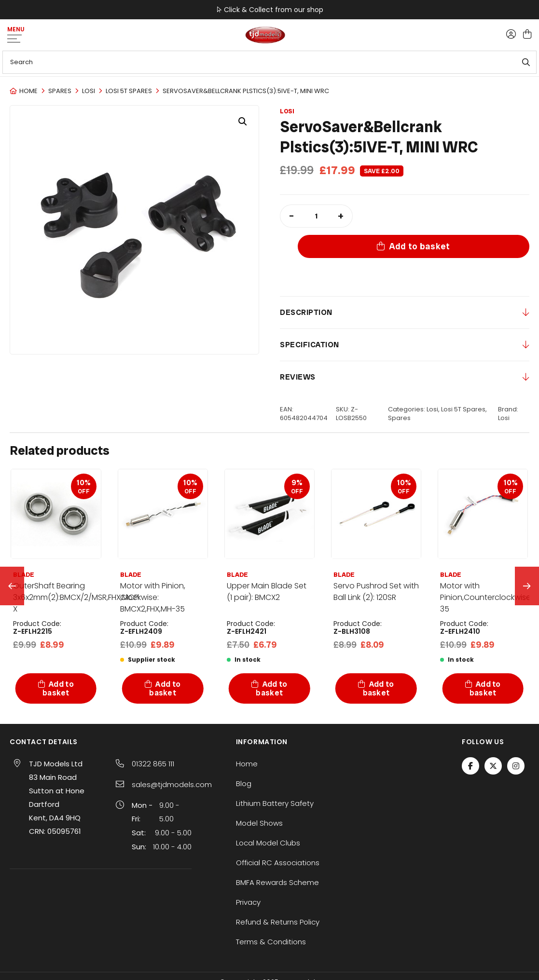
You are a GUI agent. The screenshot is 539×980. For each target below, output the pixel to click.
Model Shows (259, 792)
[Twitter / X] (493, 735)
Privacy (248, 871)
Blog (244, 753)
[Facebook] (470, 735)
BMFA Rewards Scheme (277, 851)
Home (28, 91)
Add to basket (449, 216)
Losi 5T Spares (129, 91)
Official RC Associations (278, 832)
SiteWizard (302, 966)
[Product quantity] (316, 216)
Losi (89, 91)
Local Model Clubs (268, 812)
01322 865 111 (153, 733)
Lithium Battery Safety (275, 772)
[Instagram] (516, 735)
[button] (243, 122)
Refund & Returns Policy (278, 891)
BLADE (131, 544)
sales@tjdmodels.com (172, 754)
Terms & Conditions (271, 911)
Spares (60, 91)
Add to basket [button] (58, 658)
